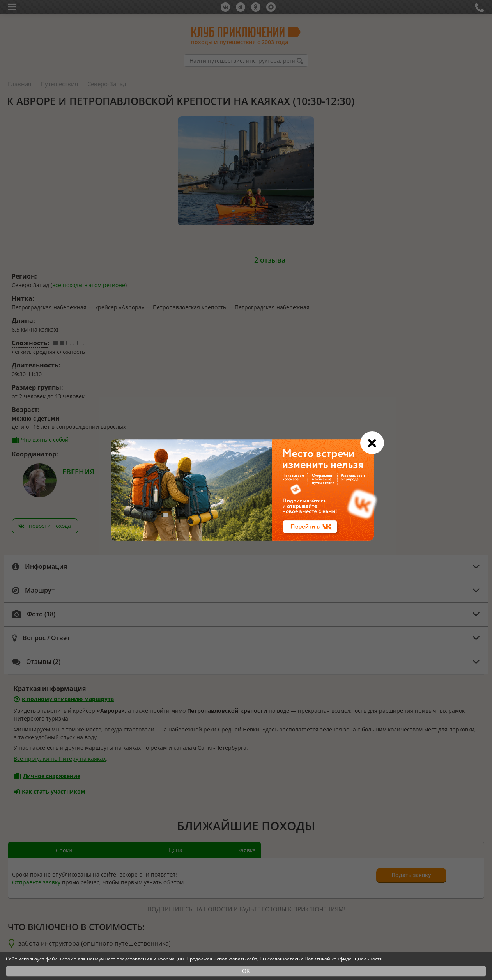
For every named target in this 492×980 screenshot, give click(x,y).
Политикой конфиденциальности (344, 959)
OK (246, 971)
